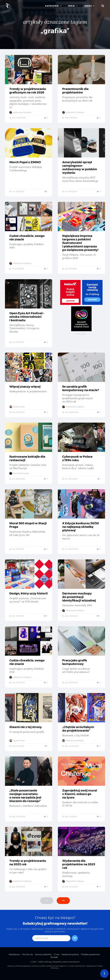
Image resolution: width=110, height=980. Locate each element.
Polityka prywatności (90, 959)
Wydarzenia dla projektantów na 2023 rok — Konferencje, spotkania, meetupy (82, 864)
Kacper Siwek (17, 408)
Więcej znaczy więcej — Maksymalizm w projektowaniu (29, 387)
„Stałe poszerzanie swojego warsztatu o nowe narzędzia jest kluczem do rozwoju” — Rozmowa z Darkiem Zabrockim (29, 793)
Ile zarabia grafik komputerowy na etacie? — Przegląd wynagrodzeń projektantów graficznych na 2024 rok (82, 387)
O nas (57, 959)
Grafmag (47, 967)
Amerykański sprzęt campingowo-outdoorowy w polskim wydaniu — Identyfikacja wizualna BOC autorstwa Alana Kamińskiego (82, 163)
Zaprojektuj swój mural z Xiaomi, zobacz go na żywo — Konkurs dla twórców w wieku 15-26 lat (82, 793)
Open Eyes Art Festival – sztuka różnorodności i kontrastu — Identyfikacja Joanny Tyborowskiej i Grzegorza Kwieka (29, 314)
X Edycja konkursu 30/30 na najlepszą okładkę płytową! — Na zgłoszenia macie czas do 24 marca (82, 524)
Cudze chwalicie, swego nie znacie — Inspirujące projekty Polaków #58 (29, 660)
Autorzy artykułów (43, 959)
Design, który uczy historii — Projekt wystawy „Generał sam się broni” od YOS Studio (29, 593)
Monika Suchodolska (73, 744)
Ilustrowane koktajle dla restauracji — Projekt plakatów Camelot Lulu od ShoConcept (29, 455)
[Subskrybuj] (75, 943)
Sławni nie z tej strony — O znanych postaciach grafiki (29, 726)
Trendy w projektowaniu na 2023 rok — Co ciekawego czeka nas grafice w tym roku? (29, 864)
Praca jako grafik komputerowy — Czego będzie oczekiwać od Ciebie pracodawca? (82, 660)
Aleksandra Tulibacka (21, 112)
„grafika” (55, 31)
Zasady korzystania (70, 959)
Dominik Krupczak (19, 476)
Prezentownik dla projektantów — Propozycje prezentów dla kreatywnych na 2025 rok (82, 89)
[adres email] (51, 943)
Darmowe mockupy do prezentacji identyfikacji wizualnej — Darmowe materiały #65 (82, 593)
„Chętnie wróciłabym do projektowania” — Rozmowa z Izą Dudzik (82, 726)
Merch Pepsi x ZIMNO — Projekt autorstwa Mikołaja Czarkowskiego (29, 163)
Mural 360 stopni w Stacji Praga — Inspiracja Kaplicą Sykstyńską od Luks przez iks (29, 524)
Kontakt (54, 962)
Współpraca (14, 959)
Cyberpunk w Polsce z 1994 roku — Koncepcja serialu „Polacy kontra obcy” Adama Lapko (82, 455)
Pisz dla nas (27, 959)
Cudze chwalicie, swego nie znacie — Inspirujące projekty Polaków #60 (29, 239)
